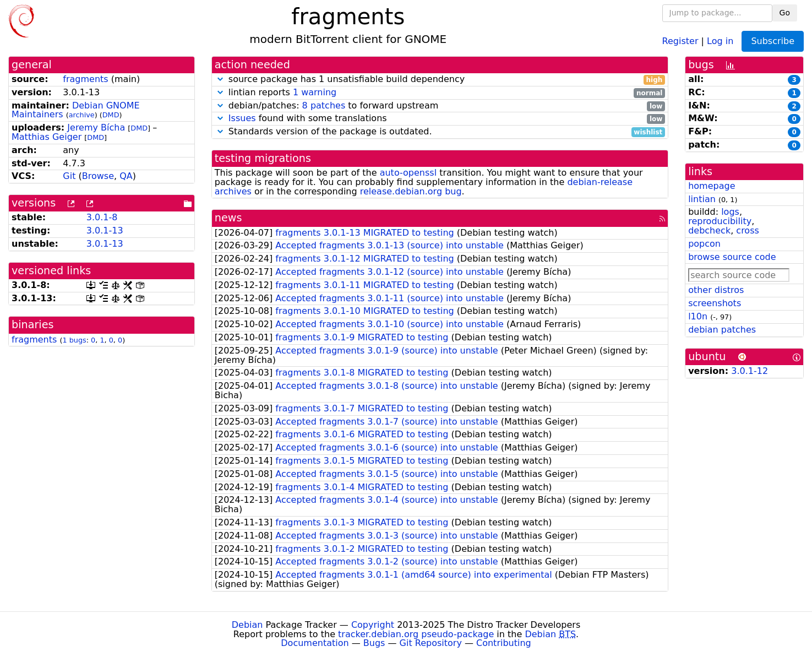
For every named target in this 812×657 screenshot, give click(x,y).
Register (680, 40)
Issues (242, 118)
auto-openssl (408, 173)
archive (82, 115)
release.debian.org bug (411, 191)
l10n (698, 316)
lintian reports (440, 93)
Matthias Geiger (47, 137)
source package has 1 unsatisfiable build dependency (440, 80)
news (228, 218)
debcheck (709, 230)
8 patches (324, 105)
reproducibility (720, 221)
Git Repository (431, 643)
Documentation (315, 643)
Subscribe (773, 41)
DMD (111, 115)
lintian (702, 199)
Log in (720, 40)
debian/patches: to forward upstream (440, 106)
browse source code (732, 257)
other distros (716, 290)
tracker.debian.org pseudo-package (416, 634)
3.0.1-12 (750, 371)
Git (69, 176)
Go (785, 13)
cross (747, 230)
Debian (247, 625)
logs (730, 212)
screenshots (715, 303)
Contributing (504, 643)
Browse (98, 176)
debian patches (722, 330)
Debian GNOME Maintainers (76, 110)
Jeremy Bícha (96, 127)
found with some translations (440, 119)
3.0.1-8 (102, 217)
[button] (220, 79)
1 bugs (74, 340)
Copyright (373, 625)
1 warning (315, 92)
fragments (85, 79)
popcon (704, 244)
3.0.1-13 (105, 230)
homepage (712, 186)
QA (126, 176)
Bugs (374, 643)
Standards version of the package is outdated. (440, 132)
